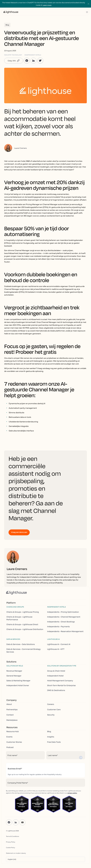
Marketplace (12, 720)
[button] (14, 61)
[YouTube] (22, 822)
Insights (51, 737)
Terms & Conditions (13, 836)
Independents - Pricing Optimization (63, 612)
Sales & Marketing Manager (18, 681)
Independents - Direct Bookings (61, 622)
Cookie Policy (10, 847)
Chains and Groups (15, 607)
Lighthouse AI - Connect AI (59, 644)
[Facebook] (9, 822)
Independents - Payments (58, 627)
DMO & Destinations (56, 690)
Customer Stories (14, 742)
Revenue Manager (14, 671)
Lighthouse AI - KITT (56, 649)
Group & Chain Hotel (56, 671)
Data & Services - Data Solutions (21, 644)
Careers (51, 704)
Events (9, 737)
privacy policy (72, 793)
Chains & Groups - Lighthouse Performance (19, 618)
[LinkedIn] (16, 822)
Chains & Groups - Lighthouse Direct (22, 624)
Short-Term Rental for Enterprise (61, 685)
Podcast (10, 747)
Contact (10, 715)
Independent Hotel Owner (18, 685)
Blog (49, 731)
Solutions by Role (15, 666)
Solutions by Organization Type (62, 666)
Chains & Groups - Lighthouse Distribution (25, 629)
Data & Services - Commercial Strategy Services (24, 651)
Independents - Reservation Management (65, 631)
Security (51, 715)
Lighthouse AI (53, 639)
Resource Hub (13, 731)
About (9, 704)
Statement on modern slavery (16, 853)
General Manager (14, 676)
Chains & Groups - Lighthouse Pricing (23, 612)
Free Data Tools (54, 742)
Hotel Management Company (60, 681)
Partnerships (12, 710)
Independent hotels (56, 607)
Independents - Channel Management (64, 617)
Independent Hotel (55, 676)
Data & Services (13, 639)
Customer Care (54, 710)
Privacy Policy (11, 842)
